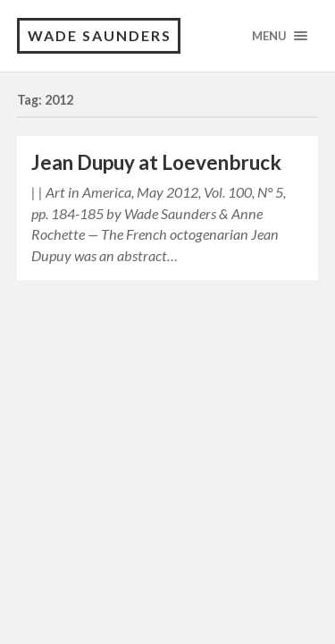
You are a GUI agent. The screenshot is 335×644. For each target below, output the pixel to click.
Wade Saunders (100, 35)
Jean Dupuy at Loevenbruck (156, 162)
